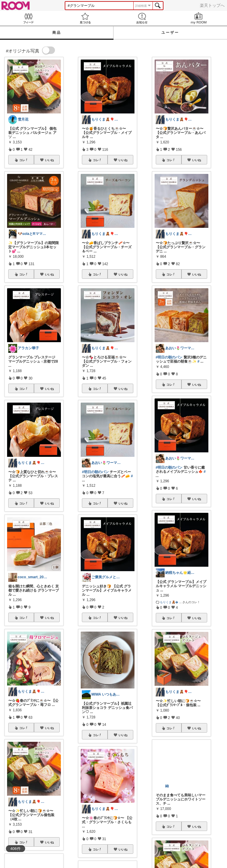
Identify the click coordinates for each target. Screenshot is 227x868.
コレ (24, 160)
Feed (28, 18)
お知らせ (142, 18)
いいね (49, 160)
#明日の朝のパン (95, 472)
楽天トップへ (212, 5)
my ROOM (199, 18)
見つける (85, 18)
